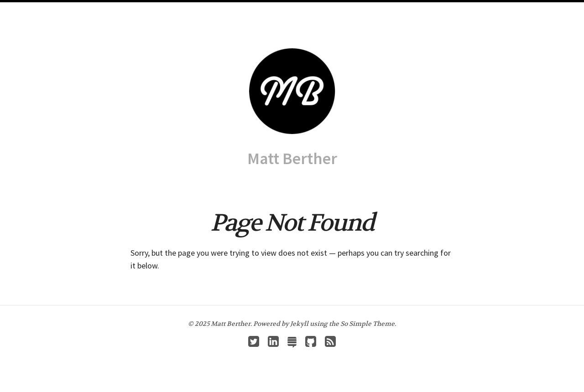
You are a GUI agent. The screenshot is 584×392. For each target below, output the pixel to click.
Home (226, 9)
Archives (256, 9)
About (288, 9)
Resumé (317, 9)
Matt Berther (292, 158)
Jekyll (299, 324)
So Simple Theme (368, 324)
